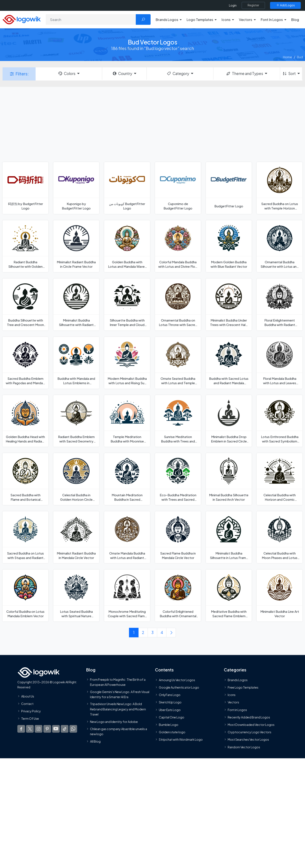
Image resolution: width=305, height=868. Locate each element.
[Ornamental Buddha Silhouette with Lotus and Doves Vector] (280, 246)
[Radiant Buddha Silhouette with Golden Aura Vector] (25, 246)
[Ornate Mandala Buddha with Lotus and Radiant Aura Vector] (127, 537)
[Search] (91, 19)
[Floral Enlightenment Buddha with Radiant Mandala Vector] (280, 304)
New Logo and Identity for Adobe (114, 722)
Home (288, 57)
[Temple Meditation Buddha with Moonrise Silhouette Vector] (127, 421)
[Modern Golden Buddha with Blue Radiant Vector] (229, 246)
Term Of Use (30, 718)
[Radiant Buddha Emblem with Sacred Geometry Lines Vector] (76, 421)
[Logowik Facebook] (21, 729)
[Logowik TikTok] (65, 729)
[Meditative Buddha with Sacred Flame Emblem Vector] (229, 596)
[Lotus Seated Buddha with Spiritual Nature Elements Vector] (76, 596)
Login (233, 5)
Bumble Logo (169, 725)
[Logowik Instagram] (39, 729)
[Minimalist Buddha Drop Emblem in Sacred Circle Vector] (229, 421)
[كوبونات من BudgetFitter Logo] (127, 188)
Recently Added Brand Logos (249, 717)
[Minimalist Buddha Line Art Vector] (280, 596)
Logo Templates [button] (200, 20)
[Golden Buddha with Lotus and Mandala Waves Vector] (127, 246)
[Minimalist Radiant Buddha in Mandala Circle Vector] (76, 537)
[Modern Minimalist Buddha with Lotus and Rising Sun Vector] (127, 363)
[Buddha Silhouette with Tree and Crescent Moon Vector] (25, 304)
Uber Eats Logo (170, 710)
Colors (67, 73)
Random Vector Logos (244, 747)
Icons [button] (226, 20)
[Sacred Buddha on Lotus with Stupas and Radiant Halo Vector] (25, 537)
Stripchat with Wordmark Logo (181, 739)
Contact (27, 704)
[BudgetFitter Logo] (229, 188)
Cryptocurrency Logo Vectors (250, 732)
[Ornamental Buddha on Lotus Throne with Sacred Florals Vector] (178, 304)
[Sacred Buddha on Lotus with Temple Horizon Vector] (280, 188)
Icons (232, 695)
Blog (295, 20)
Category (178, 73)
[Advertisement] (152, 124)
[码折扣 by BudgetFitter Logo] (25, 188)
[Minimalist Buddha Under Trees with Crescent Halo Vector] (229, 304)
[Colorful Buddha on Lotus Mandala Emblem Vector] (25, 596)
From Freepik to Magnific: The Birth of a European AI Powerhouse (118, 682)
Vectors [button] (245, 20)
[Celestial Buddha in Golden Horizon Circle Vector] (76, 479)
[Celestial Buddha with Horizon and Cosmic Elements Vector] (280, 479)
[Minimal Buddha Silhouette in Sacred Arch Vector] (229, 479)
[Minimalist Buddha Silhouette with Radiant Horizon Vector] (76, 304)
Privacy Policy (31, 711)
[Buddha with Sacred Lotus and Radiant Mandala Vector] (229, 363)
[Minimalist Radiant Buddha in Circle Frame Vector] (76, 246)
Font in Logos (237, 710)
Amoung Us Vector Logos (177, 680)
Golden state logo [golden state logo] (172, 732)
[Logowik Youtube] (56, 729)
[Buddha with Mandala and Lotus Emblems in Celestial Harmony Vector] (76, 363)
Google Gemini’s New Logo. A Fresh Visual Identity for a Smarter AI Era (120, 694)
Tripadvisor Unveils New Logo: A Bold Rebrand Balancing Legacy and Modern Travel (118, 709)
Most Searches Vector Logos (248, 739)
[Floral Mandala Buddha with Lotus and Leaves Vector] (280, 363)
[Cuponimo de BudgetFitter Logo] (178, 188)
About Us (28, 696)
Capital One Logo (172, 717)
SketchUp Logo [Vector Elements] (170, 702)
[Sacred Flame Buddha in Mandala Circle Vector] (178, 537)
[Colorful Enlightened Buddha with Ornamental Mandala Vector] (178, 596)
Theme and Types (245, 73)
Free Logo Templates (243, 687)
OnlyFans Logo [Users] (170, 695)
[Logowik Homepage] (22, 19)
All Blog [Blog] (95, 741)
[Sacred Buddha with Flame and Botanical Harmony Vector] (25, 479)
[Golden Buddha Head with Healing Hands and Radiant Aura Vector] (25, 421)
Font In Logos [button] (272, 20)
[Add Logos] (285, 5)
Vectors (233, 702)
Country (122, 73)
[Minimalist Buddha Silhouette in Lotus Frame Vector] (229, 537)
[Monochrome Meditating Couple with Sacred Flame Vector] (127, 596)
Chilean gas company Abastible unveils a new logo (119, 731)
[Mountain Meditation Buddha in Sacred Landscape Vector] (127, 479)
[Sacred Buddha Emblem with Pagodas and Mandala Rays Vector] (25, 363)
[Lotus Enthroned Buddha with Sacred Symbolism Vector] (280, 421)
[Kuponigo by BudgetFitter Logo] (76, 188)
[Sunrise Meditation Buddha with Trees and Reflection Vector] (178, 421)
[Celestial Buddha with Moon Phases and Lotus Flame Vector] (280, 537)
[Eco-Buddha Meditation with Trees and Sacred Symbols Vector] (178, 479)
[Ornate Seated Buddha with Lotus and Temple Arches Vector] (178, 363)
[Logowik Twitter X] (30, 729)
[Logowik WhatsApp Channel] (73, 729)
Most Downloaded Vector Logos (251, 725)
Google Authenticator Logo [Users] (179, 687)
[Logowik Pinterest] (47, 729)
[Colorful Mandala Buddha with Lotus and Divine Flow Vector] (178, 246)
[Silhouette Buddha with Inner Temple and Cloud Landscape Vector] (127, 304)
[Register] (253, 5)
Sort (289, 73)
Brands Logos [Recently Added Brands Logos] (238, 680)
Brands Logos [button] (167, 20)
